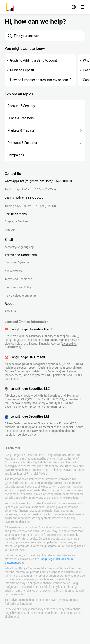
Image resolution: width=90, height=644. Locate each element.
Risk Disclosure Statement (21, 296)
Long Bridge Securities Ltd (30, 416)
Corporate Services (16, 221)
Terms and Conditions (18, 279)
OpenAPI (10, 230)
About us (10, 311)
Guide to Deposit (22, 70)
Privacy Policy (13, 271)
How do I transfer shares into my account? (41, 80)
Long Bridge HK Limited (28, 357)
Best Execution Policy (18, 287)
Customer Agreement (18, 262)
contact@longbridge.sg (19, 247)
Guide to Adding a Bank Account (33, 60)
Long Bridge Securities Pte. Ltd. (33, 329)
